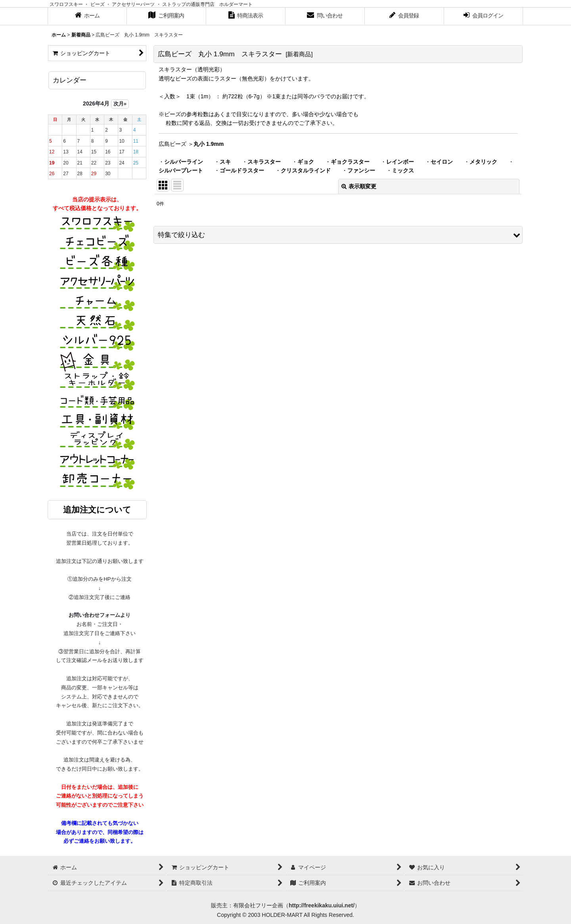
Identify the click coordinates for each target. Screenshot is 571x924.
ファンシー (361, 170)
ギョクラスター (350, 162)
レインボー (400, 162)
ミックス (403, 170)
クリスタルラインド (306, 170)
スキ (225, 162)
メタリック (483, 162)
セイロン (442, 162)
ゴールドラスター (242, 170)
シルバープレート (181, 170)
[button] (338, 235)
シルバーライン (184, 162)
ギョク (306, 162)
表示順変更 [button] (359, 186)
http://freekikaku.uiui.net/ (322, 905)
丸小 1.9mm (209, 144)
